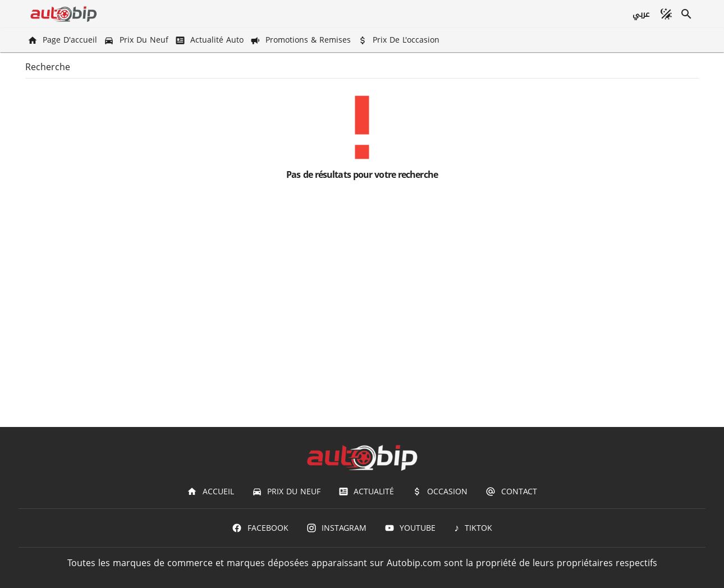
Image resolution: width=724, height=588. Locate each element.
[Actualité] (366, 491)
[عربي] (641, 14)
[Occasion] (440, 491)
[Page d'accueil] (63, 40)
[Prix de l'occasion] (400, 40)
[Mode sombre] (666, 14)
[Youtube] (410, 528)
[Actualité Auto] (210, 40)
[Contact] (511, 491)
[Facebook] (260, 528)
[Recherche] (686, 14)
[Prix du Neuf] (137, 40)
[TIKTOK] (473, 528)
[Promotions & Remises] (302, 40)
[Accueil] (210, 491)
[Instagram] (336, 528)
